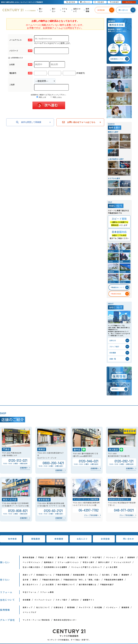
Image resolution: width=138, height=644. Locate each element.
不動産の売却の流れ (51, 580)
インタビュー (112, 607)
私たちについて (43, 607)
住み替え (106, 575)
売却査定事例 (79, 575)
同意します (41, 97)
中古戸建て (97, 557)
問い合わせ (129, 539)
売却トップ (28, 575)
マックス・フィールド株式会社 (36, 620)
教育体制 (71, 607)
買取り (35, 580)
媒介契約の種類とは (88, 584)
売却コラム (93, 575)
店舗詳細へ (24, 468)
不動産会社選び (107, 584)
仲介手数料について (66, 584)
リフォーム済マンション (68, 562)
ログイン (129, 2)
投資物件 (131, 557)
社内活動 (98, 607)
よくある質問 (112, 567)
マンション (111, 557)
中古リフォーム (29, 592)
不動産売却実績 (62, 575)
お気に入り (82, 539)
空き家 (26, 580)
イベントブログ (29, 612)
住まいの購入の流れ (31, 567)
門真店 (41, 557)
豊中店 (60, 557)
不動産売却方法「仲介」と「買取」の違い (82, 580)
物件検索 (12, 539)
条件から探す (104, 562)
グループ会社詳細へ (91, 515)
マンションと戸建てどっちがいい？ (87, 567)
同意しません (56, 97)
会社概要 (27, 600)
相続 (116, 575)
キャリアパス (85, 607)
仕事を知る (59, 607)
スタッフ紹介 (61, 600)
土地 (122, 557)
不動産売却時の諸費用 (114, 580)
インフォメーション (43, 600)
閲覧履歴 (36, 539)
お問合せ (75, 600)
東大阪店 (71, 557)
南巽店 (51, 557)
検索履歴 (59, 539)
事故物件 (125, 575)
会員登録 (105, 539)
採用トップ (28, 607)
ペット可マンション (31, 562)
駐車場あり (49, 562)
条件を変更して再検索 (29, 122)
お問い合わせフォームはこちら (79, 122)
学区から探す (88, 562)
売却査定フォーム (44, 575)
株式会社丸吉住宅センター (65, 620)
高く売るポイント (30, 584)
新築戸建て (84, 557)
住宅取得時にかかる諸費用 (56, 567)
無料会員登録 (28, 557)
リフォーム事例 (47, 592)
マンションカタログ (122, 562)
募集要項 (125, 607)
